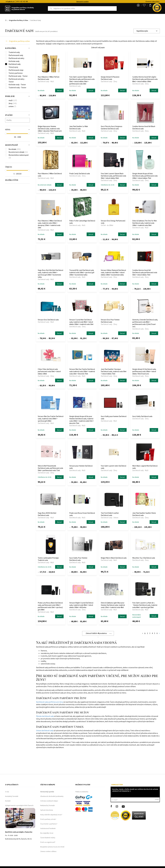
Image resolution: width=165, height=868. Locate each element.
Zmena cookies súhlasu (48, 851)
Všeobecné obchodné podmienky (52, 796)
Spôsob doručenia (47, 810)
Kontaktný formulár (12, 796)
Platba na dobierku (82, 792)
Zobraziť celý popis (98, 47)
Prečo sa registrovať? (48, 842)
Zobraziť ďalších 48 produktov (96, 633)
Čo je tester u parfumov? (49, 824)
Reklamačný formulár (48, 805)
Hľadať (44, 8)
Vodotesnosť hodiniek (48, 828)
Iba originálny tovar (47, 833)
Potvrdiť (157, 800)
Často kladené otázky (48, 838)
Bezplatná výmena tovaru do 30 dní (52, 847)
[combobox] (147, 31)
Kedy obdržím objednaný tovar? (51, 815)
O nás (7, 792)
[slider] (6, 134)
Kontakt (8, 801)
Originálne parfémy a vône (19, 41)
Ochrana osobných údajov (49, 801)
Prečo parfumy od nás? (48, 819)
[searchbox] (18, 120)
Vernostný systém (102, 1)
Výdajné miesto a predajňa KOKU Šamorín (19, 805)
